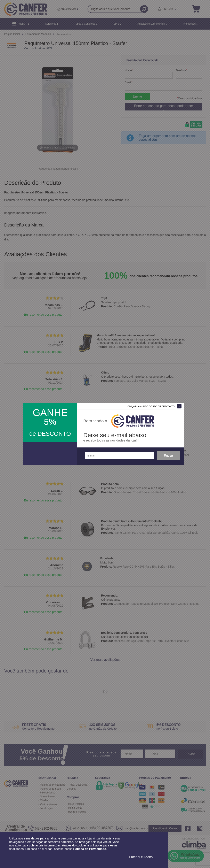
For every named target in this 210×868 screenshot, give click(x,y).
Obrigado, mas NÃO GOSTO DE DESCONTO (151, 406)
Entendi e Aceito (141, 857)
